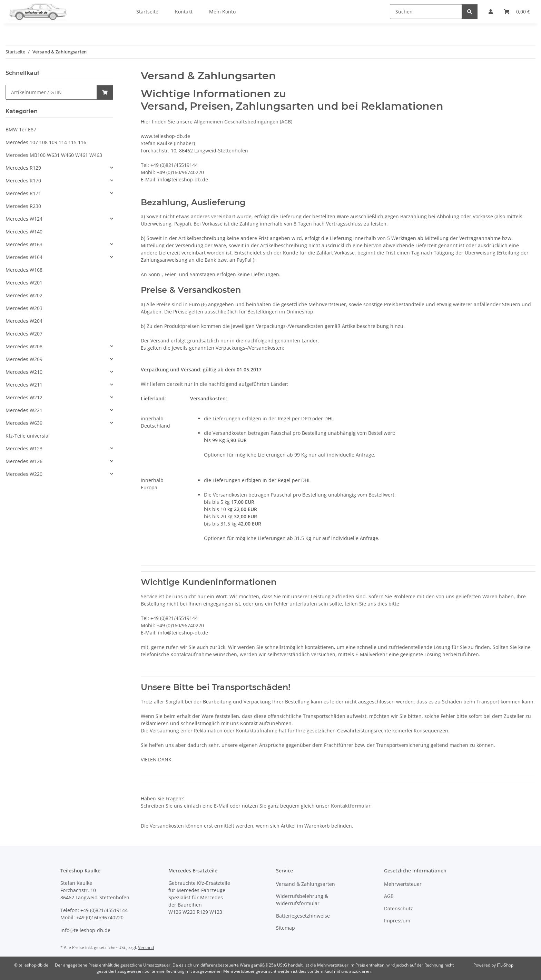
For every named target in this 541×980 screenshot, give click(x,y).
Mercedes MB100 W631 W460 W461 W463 (54, 155)
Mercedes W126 (24, 461)
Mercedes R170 (23, 181)
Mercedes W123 (24, 448)
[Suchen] (426, 12)
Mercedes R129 (23, 168)
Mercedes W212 (24, 397)
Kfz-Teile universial (28, 436)
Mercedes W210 (24, 372)
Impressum (397, 921)
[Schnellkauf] (51, 92)
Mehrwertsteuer (403, 884)
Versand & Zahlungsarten (306, 884)
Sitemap (286, 928)
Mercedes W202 (24, 295)
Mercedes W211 (24, 385)
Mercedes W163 (24, 244)
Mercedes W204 (24, 321)
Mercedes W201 (24, 283)
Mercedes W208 (24, 346)
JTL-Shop (505, 965)
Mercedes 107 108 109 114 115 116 (46, 142)
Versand (146, 947)
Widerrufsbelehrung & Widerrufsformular (302, 900)
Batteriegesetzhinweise (303, 916)
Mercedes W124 (24, 219)
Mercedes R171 (23, 193)
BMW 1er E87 (21, 129)
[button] (59, 168)
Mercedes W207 (24, 334)
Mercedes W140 (24, 232)
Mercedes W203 (24, 308)
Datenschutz (399, 908)
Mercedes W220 (24, 474)
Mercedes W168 (24, 270)
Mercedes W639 (24, 423)
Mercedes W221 (24, 410)
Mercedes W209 (24, 359)
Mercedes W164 (24, 257)
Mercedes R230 (23, 206)
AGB (389, 896)
